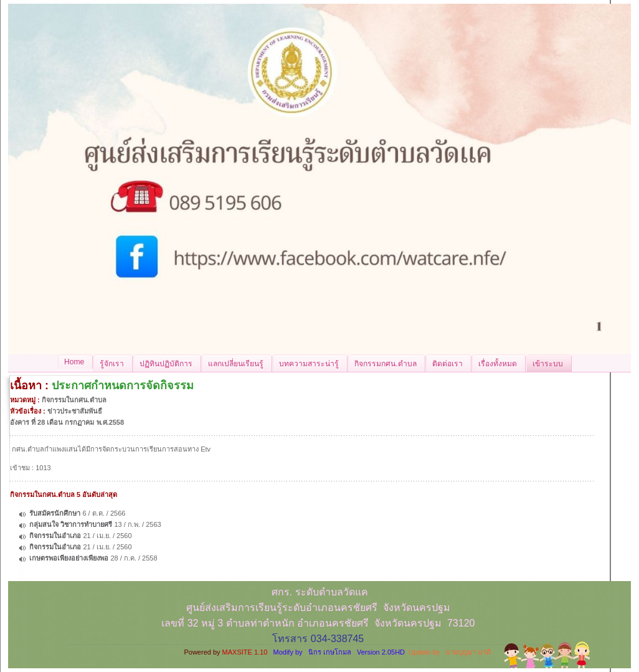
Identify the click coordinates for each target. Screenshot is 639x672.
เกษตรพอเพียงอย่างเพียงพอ (69, 558)
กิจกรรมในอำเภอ (55, 536)
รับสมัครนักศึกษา (55, 513)
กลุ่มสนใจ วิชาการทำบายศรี (71, 524)
